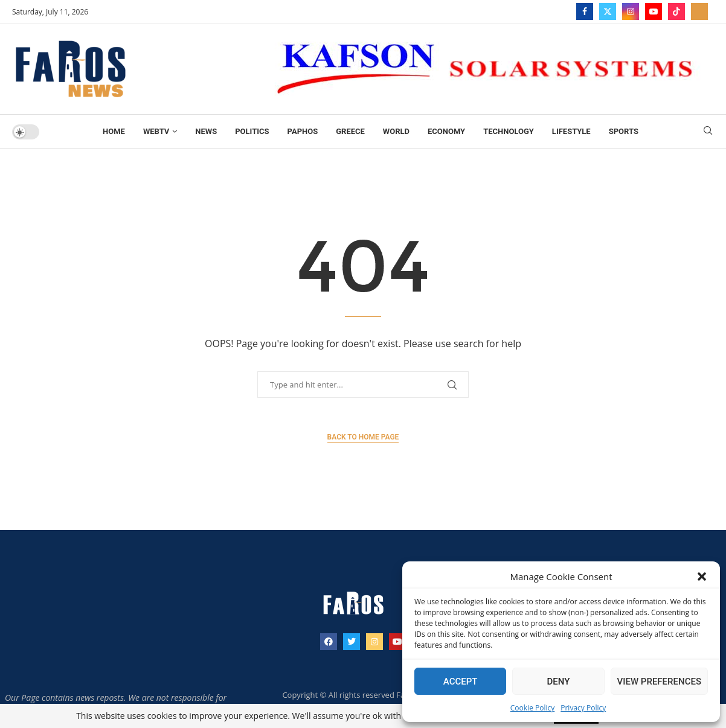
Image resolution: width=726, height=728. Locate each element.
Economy (446, 131)
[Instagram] (631, 11)
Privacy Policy (583, 708)
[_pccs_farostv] (699, 11)
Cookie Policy (532, 708)
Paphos (303, 131)
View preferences (659, 682)
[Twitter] (608, 11)
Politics (252, 131)
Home (114, 131)
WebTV (156, 131)
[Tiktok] (676, 11)
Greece (350, 131)
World (396, 131)
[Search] (708, 132)
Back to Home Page (363, 437)
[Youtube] (654, 11)
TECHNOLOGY (509, 131)
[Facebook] (585, 11)
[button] (702, 576)
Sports (624, 131)
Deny (558, 682)
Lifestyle (571, 131)
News (206, 131)
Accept (461, 682)
